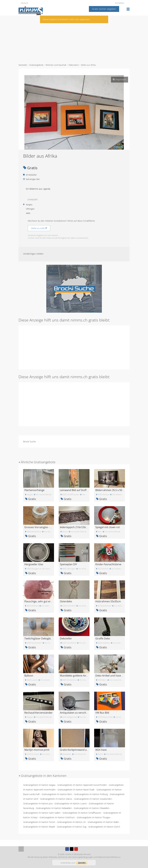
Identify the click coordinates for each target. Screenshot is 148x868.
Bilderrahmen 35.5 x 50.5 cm (112, 490)
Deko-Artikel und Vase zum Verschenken (119, 676)
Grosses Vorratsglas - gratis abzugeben (47, 527)
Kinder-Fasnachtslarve (108, 564)
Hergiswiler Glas (34, 564)
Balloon (29, 676)
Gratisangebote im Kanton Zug (72, 827)
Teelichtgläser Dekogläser (39, 638)
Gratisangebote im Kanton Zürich (104, 827)
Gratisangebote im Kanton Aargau (39, 785)
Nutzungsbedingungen (83, 857)
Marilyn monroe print (37, 750)
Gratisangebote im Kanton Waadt (39, 827)
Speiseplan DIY (68, 564)
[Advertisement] (74, 39)
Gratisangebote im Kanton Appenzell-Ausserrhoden (82, 785)
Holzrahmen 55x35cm (108, 601)
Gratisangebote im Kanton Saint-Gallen (42, 813)
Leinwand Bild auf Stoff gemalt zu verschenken (87, 490)
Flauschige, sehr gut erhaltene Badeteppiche (50, 601)
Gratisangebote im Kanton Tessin (39, 822)
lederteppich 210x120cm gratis (78, 527)
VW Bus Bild (102, 713)
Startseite (23, 65)
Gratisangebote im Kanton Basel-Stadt (76, 790)
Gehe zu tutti (39, 228)
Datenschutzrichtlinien (108, 857)
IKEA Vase (101, 750)
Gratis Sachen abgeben (104, 9)
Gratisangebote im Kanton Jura (38, 803)
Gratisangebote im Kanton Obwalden (92, 808)
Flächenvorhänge (34, 490)
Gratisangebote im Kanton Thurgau (93, 817)
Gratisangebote (36, 65)
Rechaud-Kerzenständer (39, 713)
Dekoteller (66, 638)
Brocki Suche (29, 441)
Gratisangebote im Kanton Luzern (71, 803)
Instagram (81, 849)
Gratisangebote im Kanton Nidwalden (54, 808)
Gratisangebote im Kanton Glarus (56, 799)
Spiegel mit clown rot (108, 527)
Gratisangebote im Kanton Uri (71, 822)
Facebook (67, 849)
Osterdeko (66, 601)
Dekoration (74, 65)
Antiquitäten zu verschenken (77, 713)
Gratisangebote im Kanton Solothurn (57, 817)
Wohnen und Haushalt (56, 65)
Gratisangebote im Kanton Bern (57, 794)
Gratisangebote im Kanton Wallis (103, 822)
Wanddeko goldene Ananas (76, 676)
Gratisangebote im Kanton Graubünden (93, 799)
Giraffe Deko (103, 638)
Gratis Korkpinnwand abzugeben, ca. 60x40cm (87, 750)
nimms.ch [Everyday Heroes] (78, 854)
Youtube (76, 849)
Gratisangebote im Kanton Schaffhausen (82, 813)
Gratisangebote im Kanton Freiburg (91, 794)
